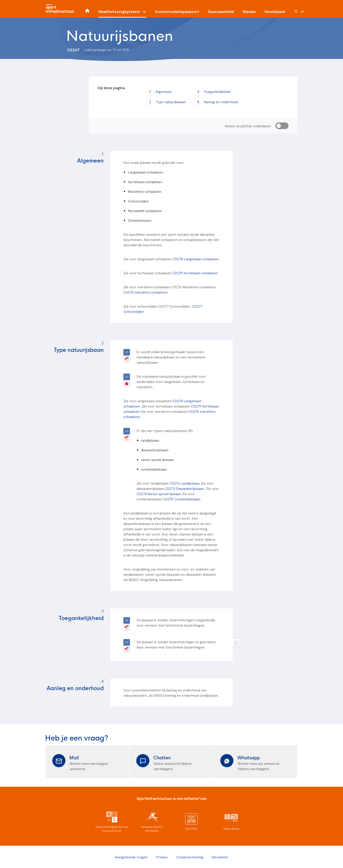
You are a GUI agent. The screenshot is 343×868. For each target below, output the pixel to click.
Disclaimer (220, 857)
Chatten (162, 757)
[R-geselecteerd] (127, 356)
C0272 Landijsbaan (185, 483)
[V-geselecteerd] (127, 380)
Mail (74, 757)
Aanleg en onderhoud (221, 102)
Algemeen (164, 91)
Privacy (162, 857)
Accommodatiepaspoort (177, 11)
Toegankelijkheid (217, 91)
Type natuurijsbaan (171, 102)
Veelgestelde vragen (131, 857)
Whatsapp (249, 757)
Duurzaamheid (221, 11)
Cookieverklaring (190, 857)
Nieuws (249, 11)
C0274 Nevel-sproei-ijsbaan (159, 494)
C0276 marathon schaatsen (145, 292)
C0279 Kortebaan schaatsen (195, 273)
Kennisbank (275, 11)
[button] (122, 13)
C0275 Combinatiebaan (182, 499)
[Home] (61, 9)
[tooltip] (236, 643)
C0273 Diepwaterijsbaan (184, 488)
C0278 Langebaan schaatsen (196, 259)
